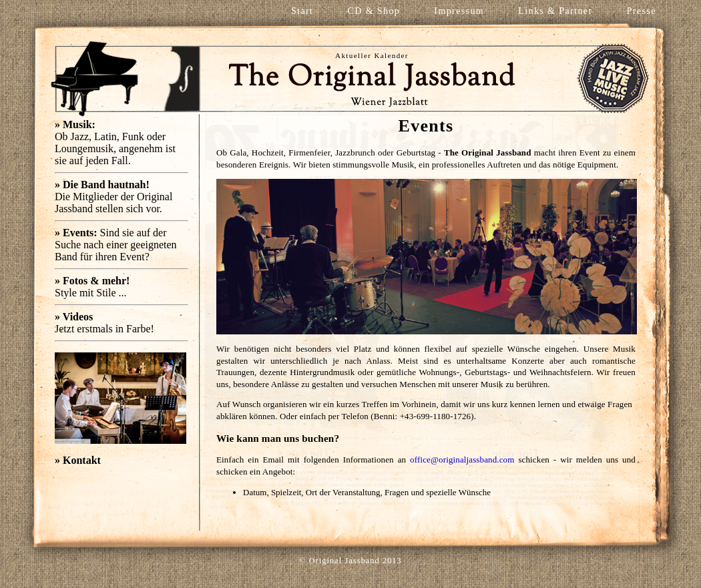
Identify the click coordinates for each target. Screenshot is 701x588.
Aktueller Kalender (372, 55)
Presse (642, 11)
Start (302, 11)
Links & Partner (555, 11)
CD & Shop (374, 11)
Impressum (459, 11)
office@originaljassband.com (462, 460)
